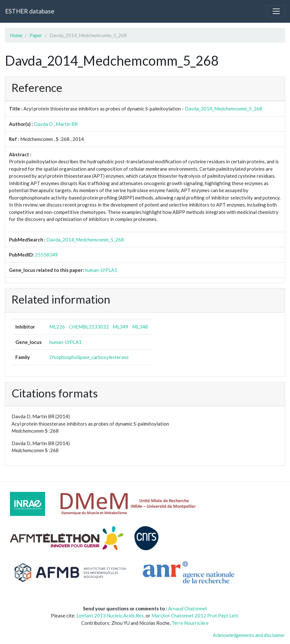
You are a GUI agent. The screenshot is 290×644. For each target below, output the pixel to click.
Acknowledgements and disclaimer (249, 635)
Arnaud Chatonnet (188, 608)
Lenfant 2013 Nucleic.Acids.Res (110, 615)
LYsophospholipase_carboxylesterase (89, 357)
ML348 (140, 327)
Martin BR (67, 124)
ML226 (57, 327)
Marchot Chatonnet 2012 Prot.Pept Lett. (195, 615)
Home (16, 35)
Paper (36, 35)
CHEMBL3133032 (89, 327)
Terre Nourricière (190, 623)
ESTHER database (30, 11)
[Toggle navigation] (276, 11)
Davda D (43, 124)
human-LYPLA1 (101, 270)
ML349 (121, 327)
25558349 (46, 255)
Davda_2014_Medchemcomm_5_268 (223, 109)
